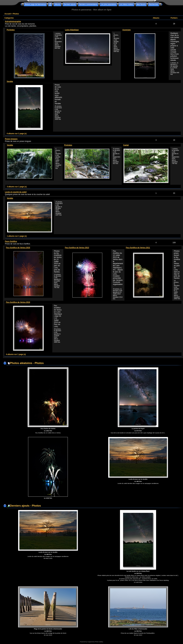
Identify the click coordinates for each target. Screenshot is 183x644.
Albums (57, 4)
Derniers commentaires (88, 4)
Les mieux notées (126, 4)
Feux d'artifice (11, 241)
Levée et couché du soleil (16, 192)
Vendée (10, 81)
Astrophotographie (13, 22)
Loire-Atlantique (72, 30)
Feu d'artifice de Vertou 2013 (77, 248)
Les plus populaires (108, 4)
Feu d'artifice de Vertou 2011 (138, 248)
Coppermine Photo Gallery (95, 642)
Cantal (126, 145)
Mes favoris (141, 4)
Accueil (8, 14)
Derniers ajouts (70, 4)
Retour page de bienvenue (35, 4)
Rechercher (154, 4)
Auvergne (126, 30)
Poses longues (11, 139)
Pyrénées (11, 30)
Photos (16, 14)
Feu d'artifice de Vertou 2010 (18, 302)
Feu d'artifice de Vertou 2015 (18, 248)
